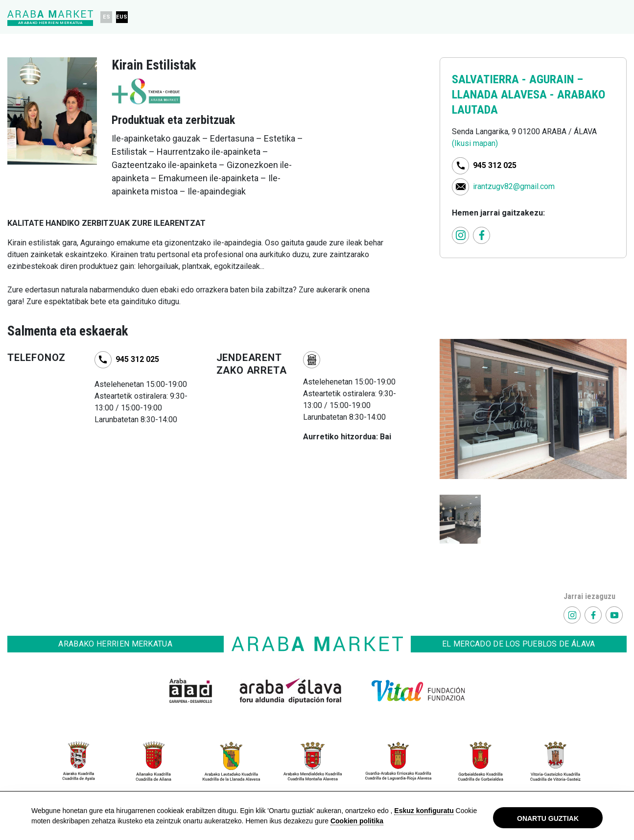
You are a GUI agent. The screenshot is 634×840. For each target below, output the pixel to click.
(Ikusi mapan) (475, 143)
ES (106, 17)
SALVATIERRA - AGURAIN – (517, 79)
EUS (122, 17)
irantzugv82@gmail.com (514, 186)
